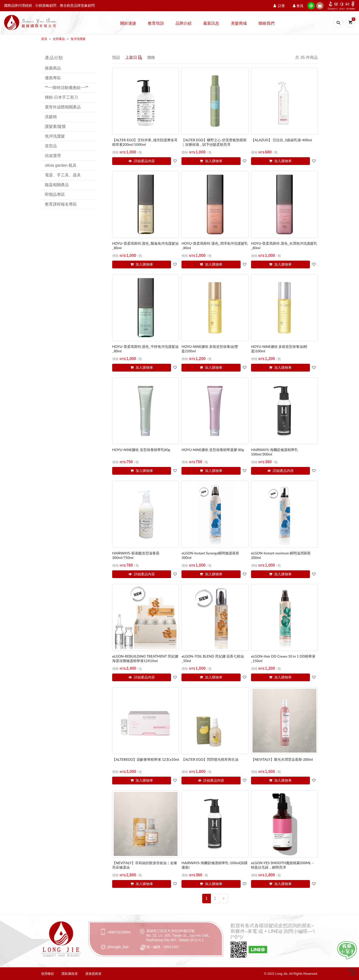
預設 (116, 57)
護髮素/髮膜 (55, 126)
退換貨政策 (93, 974)
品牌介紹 (183, 23)
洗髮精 (51, 117)
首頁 (44, 39)
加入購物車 (211, 161)
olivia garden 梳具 (61, 165)
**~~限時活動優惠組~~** (67, 88)
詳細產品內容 (142, 161)
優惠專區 (53, 78)
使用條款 (48, 974)
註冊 (279, 6)
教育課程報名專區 (61, 204)
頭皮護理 (53, 156)
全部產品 (59, 39)
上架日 (134, 57)
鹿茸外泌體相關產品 (63, 107)
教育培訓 (156, 23)
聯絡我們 (267, 23)
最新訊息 (211, 23)
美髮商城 (239, 23)
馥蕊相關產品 (57, 185)
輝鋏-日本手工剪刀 (61, 97)
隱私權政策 (70, 974)
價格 (151, 57)
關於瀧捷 (128, 23)
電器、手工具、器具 (63, 175)
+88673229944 (119, 932)
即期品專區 (55, 194)
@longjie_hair (118, 947)
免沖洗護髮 (78, 39)
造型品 (51, 146)
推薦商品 (53, 68)
